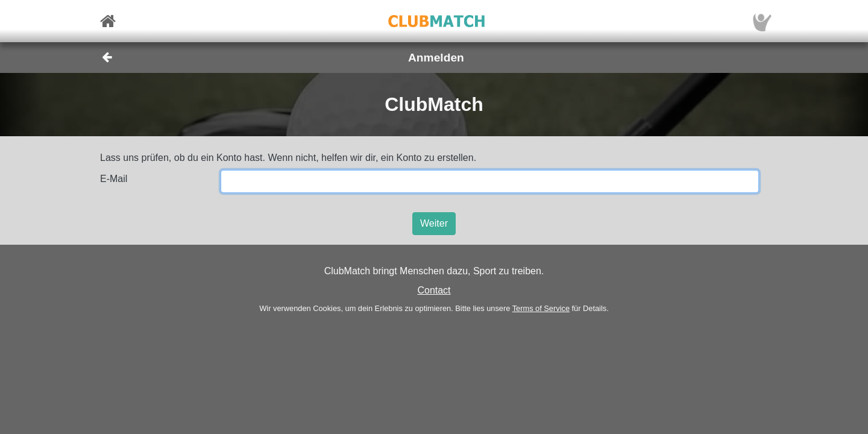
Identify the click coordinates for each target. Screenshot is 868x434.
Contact (434, 290)
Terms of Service (541, 308)
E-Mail (114, 179)
